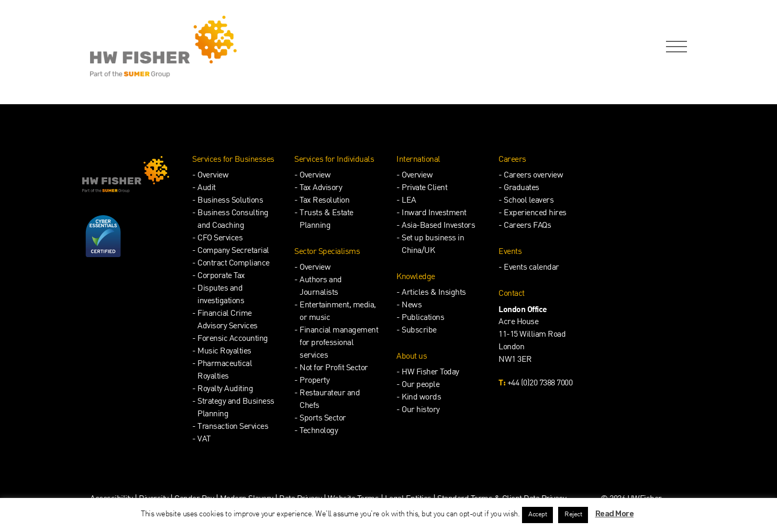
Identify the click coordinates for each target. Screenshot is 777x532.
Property (314, 381)
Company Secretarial (233, 251)
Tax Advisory (321, 188)
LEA (409, 201)
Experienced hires (535, 213)
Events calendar (531, 268)
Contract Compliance (234, 264)
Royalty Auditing (225, 389)
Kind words (421, 398)
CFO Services (220, 239)
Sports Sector (323, 419)
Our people (420, 385)
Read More (615, 514)
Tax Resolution (324, 201)
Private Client (424, 188)
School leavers (529, 201)
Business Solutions (230, 201)
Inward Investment (434, 213)
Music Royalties (224, 352)
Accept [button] (537, 515)
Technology (319, 431)
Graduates (521, 188)
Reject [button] (573, 515)
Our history (421, 410)
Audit (207, 188)
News (412, 306)
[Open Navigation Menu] (674, 47)
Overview (213, 176)
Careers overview (533, 176)
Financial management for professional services (339, 343)
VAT (204, 440)
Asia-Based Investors (438, 226)
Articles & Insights (434, 293)
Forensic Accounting (233, 339)
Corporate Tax (221, 276)
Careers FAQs (527, 226)
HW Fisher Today (430, 373)
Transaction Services (233, 427)
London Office (523, 310)
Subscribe (419, 331)
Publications (423, 318)
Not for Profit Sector (334, 368)
